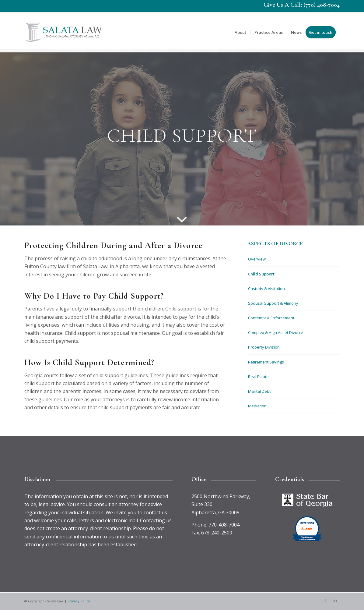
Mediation (257, 406)
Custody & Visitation (266, 289)
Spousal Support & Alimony (273, 303)
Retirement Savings (266, 362)
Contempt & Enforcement (271, 318)
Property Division (264, 347)
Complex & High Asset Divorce (276, 332)
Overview (257, 259)
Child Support (261, 274)
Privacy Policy (79, 601)
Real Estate (258, 377)
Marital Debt (259, 391)
